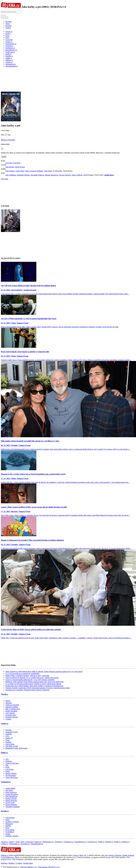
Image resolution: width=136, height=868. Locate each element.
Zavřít (4, 157)
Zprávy (12, 842)
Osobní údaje (28, 863)
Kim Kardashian (11, 796)
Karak (8, 834)
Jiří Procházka (11, 775)
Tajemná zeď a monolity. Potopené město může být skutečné (27, 690)
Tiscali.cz (4, 694)
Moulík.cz (109, 842)
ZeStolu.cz (59, 842)
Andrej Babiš (10, 788)
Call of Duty (10, 744)
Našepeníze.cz (14, 844)
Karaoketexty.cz (80, 842)
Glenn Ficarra (20, 167)
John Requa (10, 167)
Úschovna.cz (92, 842)
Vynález (8, 719)
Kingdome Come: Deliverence (17, 748)
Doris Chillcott (77, 175)
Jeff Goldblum (11, 175)
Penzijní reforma (11, 717)
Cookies (19, 863)
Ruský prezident (11, 711)
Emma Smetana (11, 805)
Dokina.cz (126, 842)
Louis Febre (20, 171)
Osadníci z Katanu (12, 822)
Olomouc (118, 855)
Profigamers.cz (48, 842)
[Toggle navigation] (5, 17)
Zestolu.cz (5, 811)
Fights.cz (4, 753)
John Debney (10, 171)
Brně (81, 855)
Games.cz (5, 723)
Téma (7, 24)
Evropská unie (11, 715)
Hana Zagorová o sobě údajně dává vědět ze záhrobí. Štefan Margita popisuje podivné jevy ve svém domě (44, 672)
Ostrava (111, 855)
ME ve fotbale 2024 (13, 709)
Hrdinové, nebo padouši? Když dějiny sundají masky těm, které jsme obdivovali (35, 682)
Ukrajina (9, 703)
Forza (7, 740)
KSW (7, 767)
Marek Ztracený (11, 801)
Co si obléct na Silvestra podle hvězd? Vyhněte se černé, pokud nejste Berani (33, 684)
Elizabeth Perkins (23, 175)
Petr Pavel (9, 790)
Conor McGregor (12, 777)
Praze (76, 855)
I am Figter (9, 769)
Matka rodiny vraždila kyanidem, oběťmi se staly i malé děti (27, 676)
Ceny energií (10, 713)
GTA (7, 736)
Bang (7, 820)
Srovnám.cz (25, 844)
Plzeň (17, 857)
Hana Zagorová (11, 792)
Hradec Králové (128, 855)
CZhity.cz (4, 844)
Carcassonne (10, 818)
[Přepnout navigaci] (7, 18)
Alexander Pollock (37, 175)
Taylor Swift (10, 803)
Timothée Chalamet (13, 807)
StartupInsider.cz (37, 844)
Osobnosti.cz (6, 782)
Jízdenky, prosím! (12, 836)
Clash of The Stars (12, 763)
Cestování (29, 842)
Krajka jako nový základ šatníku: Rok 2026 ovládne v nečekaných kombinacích (34, 686)
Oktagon (9, 761)
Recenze (8, 22)
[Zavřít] (2, 149)
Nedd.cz (101, 842)
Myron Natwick (65, 175)
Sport (18, 842)
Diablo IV (9, 738)
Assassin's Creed (11, 732)
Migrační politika (12, 707)
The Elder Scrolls (12, 746)
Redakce (12, 863)
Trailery (8, 28)
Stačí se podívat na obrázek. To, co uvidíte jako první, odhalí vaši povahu (32, 678)
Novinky (9, 26)
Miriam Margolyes (52, 175)
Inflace (8, 701)
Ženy (23, 842)
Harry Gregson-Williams (34, 171)
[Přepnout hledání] (2, 17)
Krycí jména (10, 830)
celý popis (5, 179)
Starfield (9, 734)
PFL (7, 765)
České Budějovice (7, 857)
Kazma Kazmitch (12, 794)
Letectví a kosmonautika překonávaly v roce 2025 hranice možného (30, 680)
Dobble (8, 826)
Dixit (7, 828)
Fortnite (8, 742)
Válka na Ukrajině (12, 705)
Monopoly (9, 824)
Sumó (8, 771)
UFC (7, 759)
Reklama (4, 863)
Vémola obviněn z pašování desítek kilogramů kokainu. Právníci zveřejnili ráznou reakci (38, 688)
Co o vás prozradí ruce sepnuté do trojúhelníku (22, 674)
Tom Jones (48, 171)
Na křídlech (10, 832)
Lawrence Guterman (13, 163)
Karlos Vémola (11, 773)
